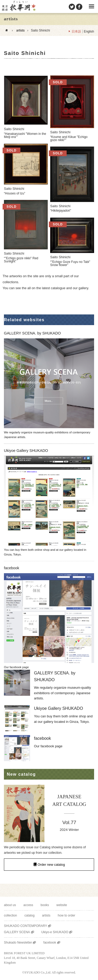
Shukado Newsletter (18, 943)
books (45, 905)
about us (10, 905)
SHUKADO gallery (19, 7)
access (28, 905)
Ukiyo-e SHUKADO (55, 932)
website (62, 905)
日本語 (76, 31)
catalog (29, 915)
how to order (67, 915)
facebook (50, 943)
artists (20, 30)
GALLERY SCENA (17, 932)
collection (10, 915)
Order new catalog (51, 865)
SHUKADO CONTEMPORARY (25, 926)
